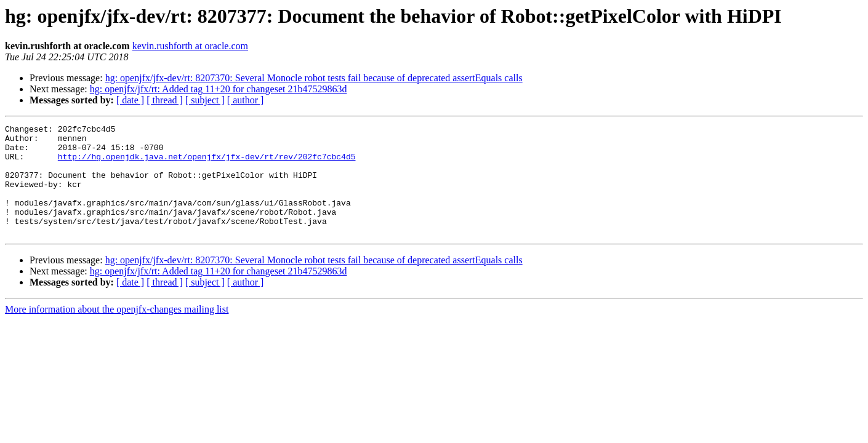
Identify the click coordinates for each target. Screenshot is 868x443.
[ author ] (246, 100)
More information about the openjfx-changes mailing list (117, 331)
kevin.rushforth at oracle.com (190, 46)
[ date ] (130, 100)
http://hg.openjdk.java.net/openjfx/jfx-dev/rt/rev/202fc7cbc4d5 (207, 164)
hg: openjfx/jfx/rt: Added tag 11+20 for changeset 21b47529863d (219, 89)
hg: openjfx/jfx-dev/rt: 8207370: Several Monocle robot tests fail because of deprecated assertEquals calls (314, 78)
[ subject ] (205, 100)
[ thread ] (165, 100)
